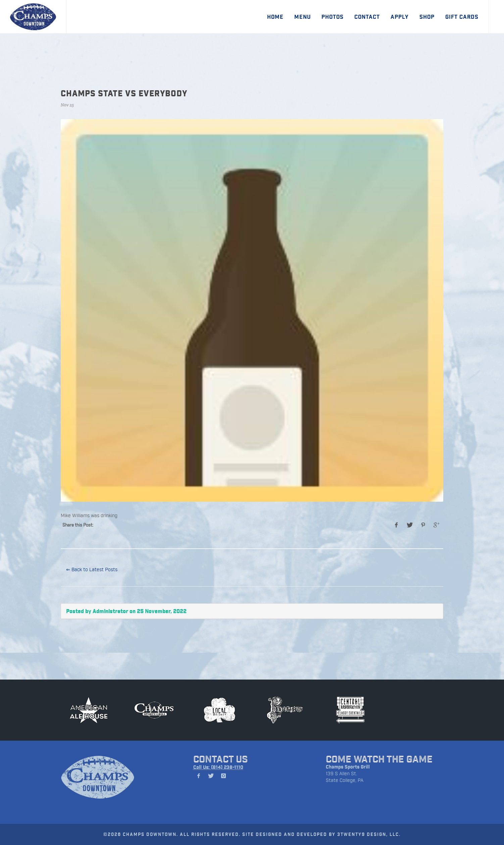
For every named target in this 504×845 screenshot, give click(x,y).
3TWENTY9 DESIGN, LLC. (369, 834)
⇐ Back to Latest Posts (92, 569)
